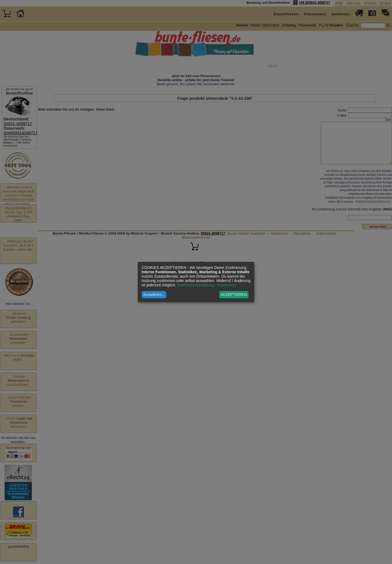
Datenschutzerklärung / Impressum (207, 285)
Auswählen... (154, 295)
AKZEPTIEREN (234, 295)
